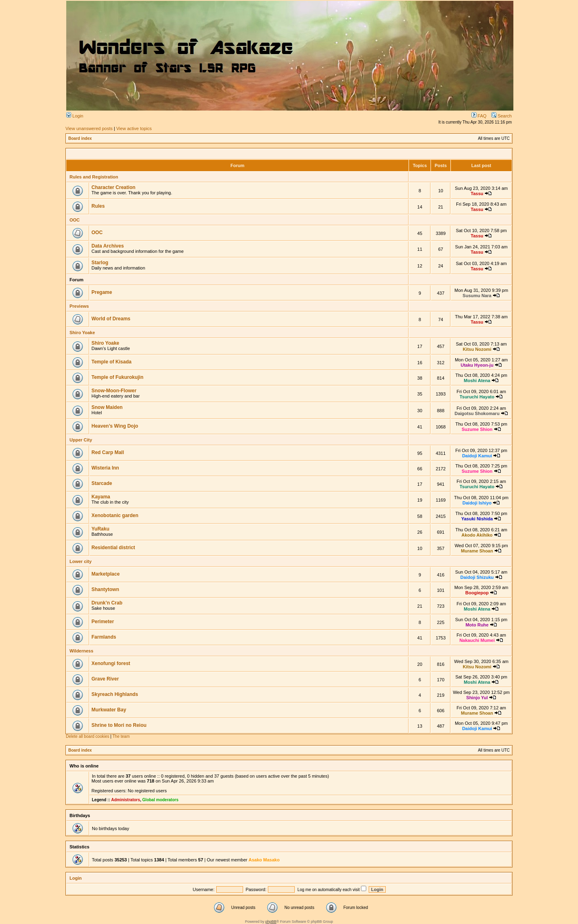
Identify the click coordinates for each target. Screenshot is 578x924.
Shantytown (105, 589)
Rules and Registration (94, 177)
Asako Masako (264, 860)
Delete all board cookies (88, 736)
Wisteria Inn (105, 468)
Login (75, 116)
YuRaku (100, 529)
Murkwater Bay (109, 710)
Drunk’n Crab (107, 603)
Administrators (125, 800)
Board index (80, 138)
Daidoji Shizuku (477, 577)
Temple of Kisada (111, 362)
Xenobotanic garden (115, 515)
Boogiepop (477, 593)
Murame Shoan (477, 551)
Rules (98, 206)
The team (121, 736)
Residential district (113, 548)
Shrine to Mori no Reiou (119, 725)
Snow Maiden (107, 407)
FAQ (479, 116)
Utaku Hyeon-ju (477, 365)
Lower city (80, 561)
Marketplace (105, 574)
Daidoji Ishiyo (477, 503)
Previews (79, 306)
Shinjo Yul (477, 698)
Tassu (477, 193)
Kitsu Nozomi (477, 349)
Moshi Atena (477, 380)
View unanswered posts (89, 128)
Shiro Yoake (82, 333)
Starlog (100, 263)
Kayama (101, 497)
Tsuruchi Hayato (477, 397)
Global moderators (160, 800)
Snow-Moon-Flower (114, 391)
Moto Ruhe (477, 625)
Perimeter (103, 622)
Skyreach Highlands (115, 694)
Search (502, 116)
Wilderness (81, 651)
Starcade (102, 483)
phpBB (271, 922)
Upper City (81, 440)
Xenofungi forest (111, 663)
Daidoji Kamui (477, 456)
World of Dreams (111, 319)
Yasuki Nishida (477, 519)
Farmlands (104, 637)
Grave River (105, 679)
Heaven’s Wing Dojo (115, 426)
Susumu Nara (477, 296)
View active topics (134, 128)
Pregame (102, 292)
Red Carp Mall (108, 452)
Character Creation (113, 187)
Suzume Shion (477, 429)
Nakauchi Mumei (477, 640)
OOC (75, 220)
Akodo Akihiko (477, 535)
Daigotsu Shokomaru (477, 413)
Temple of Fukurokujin (117, 377)
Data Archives (108, 246)
